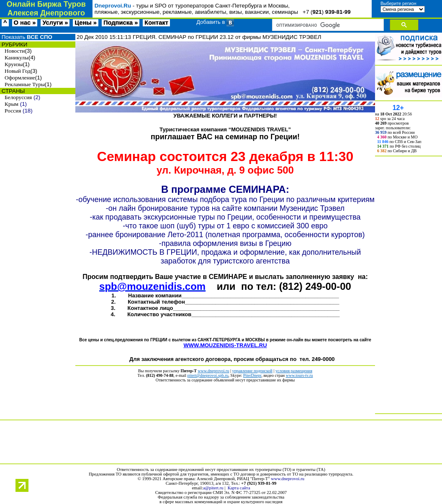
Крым (12, 104)
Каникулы (17, 58)
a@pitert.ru (213, 488)
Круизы (14, 64)
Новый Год (18, 71)
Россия (13, 111)
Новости (15, 51)
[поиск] (327, 25)
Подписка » (121, 23)
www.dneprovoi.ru (288, 479)
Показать (26, 37)
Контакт (156, 23)
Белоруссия (18, 97)
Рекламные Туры (25, 84)
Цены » (86, 23)
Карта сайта (239, 488)
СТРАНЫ (12, 91)
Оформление (20, 78)
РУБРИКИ (14, 45)
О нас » (25, 23)
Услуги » (55, 23)
